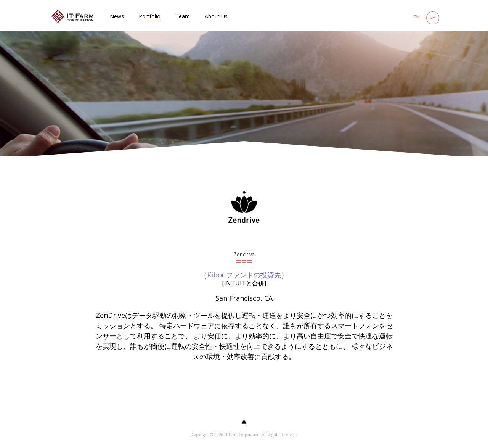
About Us (216, 16)
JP (433, 17)
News (117, 16)
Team (183, 16)
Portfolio (150, 16)
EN (416, 17)
